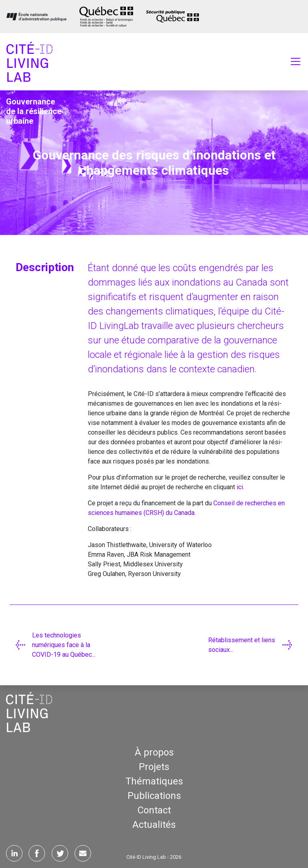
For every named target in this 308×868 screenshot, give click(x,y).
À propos (154, 752)
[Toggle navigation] (296, 61)
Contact (154, 810)
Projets (154, 767)
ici (240, 487)
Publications (154, 796)
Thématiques (154, 781)
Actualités (154, 825)
